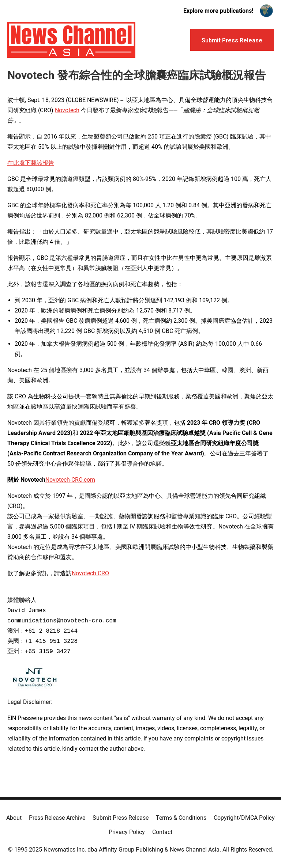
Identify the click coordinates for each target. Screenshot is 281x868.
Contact (162, 832)
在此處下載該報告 (31, 163)
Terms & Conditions (181, 818)
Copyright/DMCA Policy (244, 818)
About (14, 818)
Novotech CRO (90, 573)
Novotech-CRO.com (70, 480)
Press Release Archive (57, 818)
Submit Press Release (121, 818)
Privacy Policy (127, 832)
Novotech (67, 110)
